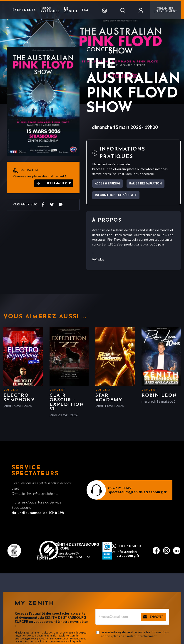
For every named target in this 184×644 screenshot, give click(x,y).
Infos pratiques (50, 10)
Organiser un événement (165, 10)
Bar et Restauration (145, 184)
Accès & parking (108, 184)
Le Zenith (71, 10)
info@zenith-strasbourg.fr (128, 553)
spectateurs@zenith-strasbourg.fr (137, 492)
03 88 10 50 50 (129, 546)
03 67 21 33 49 (120, 488)
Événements (24, 10)
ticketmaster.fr (58, 184)
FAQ (85, 10)
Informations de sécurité (116, 195)
